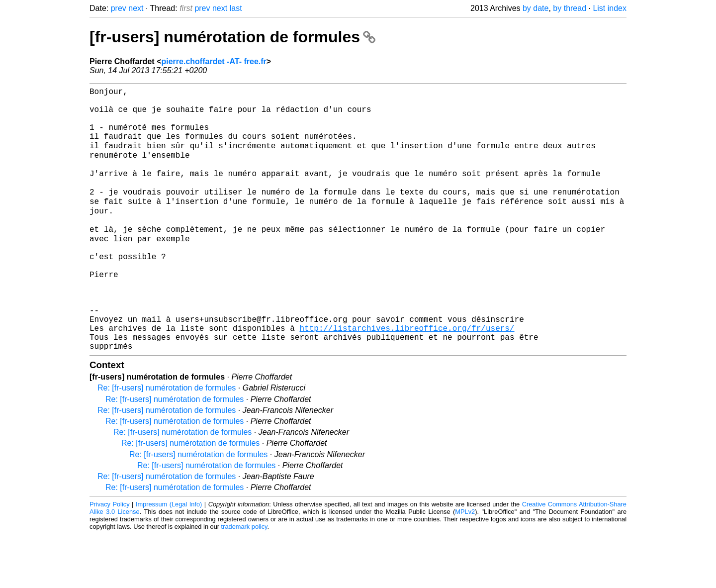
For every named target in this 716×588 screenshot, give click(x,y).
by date (536, 8)
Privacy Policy (110, 558)
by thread (570, 8)
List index (610, 8)
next (136, 8)
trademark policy (244, 580)
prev (119, 8)
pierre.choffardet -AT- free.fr (214, 61)
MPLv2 (465, 565)
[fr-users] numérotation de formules (232, 37)
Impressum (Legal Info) (169, 558)
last (236, 8)
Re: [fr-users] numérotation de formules (167, 441)
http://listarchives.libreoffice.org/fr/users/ (407, 378)
